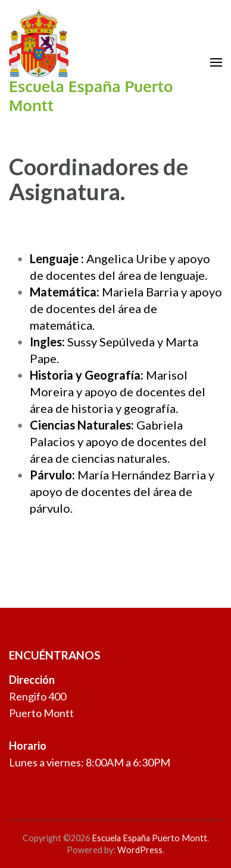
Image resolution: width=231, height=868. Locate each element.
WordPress (140, 850)
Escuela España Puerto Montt (91, 95)
